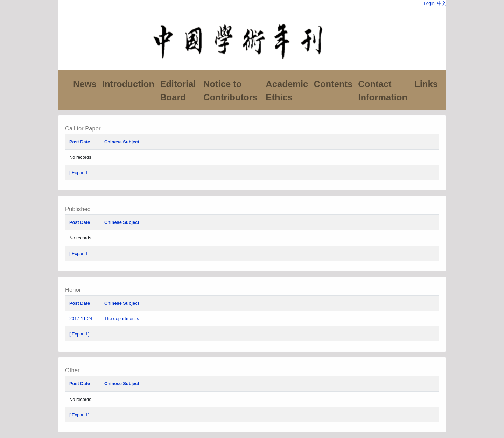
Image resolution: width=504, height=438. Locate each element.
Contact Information (383, 91)
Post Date (80, 142)
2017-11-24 (81, 319)
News (85, 84)
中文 (442, 3)
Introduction (128, 84)
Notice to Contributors (230, 91)
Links (426, 84)
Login (429, 3)
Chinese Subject (122, 142)
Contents (333, 84)
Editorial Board (178, 91)
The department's (122, 319)
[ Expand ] (79, 173)
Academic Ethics (287, 91)
